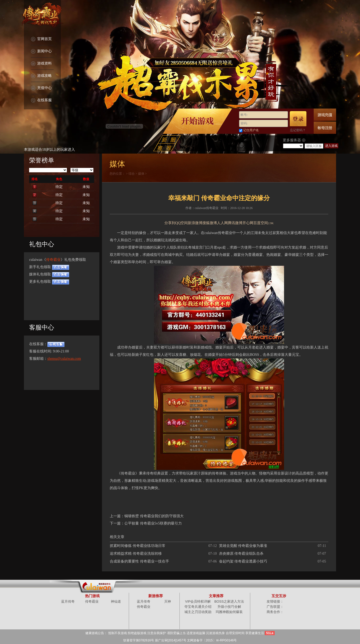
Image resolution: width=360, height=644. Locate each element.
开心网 (248, 223)
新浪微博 (195, 223)
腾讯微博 (235, 223)
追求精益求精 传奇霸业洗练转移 (136, 554)
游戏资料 (41, 64)
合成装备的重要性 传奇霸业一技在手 (139, 561)
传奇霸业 (53, 260)
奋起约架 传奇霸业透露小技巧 (243, 561)
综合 (132, 174)
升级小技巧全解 (229, 607)
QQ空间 (182, 223)
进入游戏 (331, 146)
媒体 (141, 174)
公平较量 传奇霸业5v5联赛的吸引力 (153, 523)
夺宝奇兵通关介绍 (198, 607)
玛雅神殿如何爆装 (229, 612)
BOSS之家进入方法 (229, 601)
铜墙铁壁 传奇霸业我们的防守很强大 (154, 516)
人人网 (222, 223)
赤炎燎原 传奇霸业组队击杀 (241, 554)
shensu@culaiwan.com (64, 359)
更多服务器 (294, 140)
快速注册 (325, 128)
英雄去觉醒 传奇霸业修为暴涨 (243, 546)
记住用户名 (251, 130)
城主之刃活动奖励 (198, 612)
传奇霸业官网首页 (42, 16)
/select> (293, 146)
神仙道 (116, 601)
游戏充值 (325, 115)
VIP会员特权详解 (198, 601)
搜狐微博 (210, 223)
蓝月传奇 (68, 601)
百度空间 (261, 223)
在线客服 (41, 100)
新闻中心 (41, 51)
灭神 (168, 601)
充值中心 (41, 88)
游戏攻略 (41, 76)
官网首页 (41, 39)
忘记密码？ (298, 130)
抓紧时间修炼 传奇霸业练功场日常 (138, 546)
